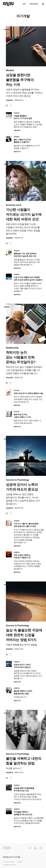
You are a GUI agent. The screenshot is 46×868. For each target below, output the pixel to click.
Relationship (12, 348)
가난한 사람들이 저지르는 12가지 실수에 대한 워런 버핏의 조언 (24, 214)
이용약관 (19, 862)
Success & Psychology (17, 480)
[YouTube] (30, 848)
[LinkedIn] (35, 848)
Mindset (10, 70)
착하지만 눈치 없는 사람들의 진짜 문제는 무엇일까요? (21, 357)
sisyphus (10, 100)
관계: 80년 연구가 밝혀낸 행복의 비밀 (28, 393)
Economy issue (14, 205)
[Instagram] (41, 848)
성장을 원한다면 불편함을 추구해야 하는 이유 (20, 80)
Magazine (34, 4)
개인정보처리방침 (9, 862)
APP (24, 4)
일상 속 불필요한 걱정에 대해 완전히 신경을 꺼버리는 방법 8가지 (24, 635)
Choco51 (9, 378)
